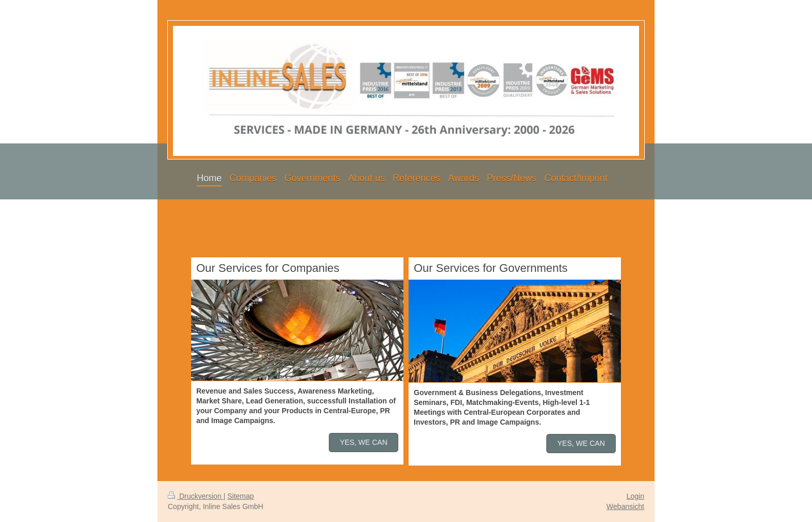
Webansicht (625, 506)
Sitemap (241, 496)
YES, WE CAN (364, 442)
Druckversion (195, 496)
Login (635, 496)
